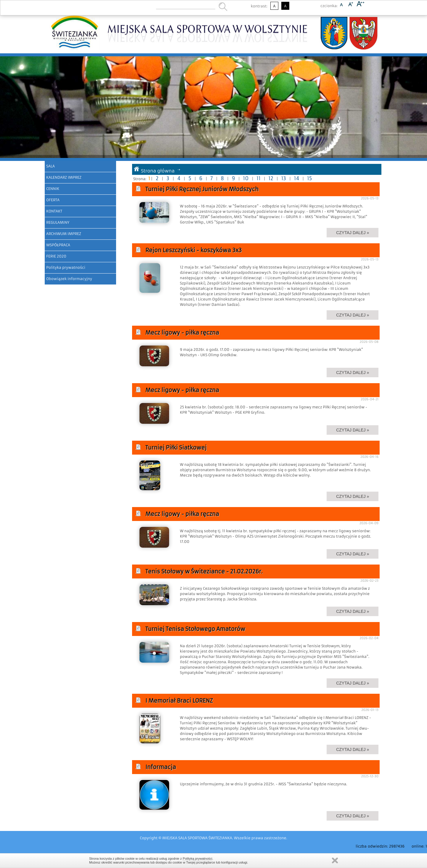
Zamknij (335, 860)
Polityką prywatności (198, 859)
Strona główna (158, 171)
